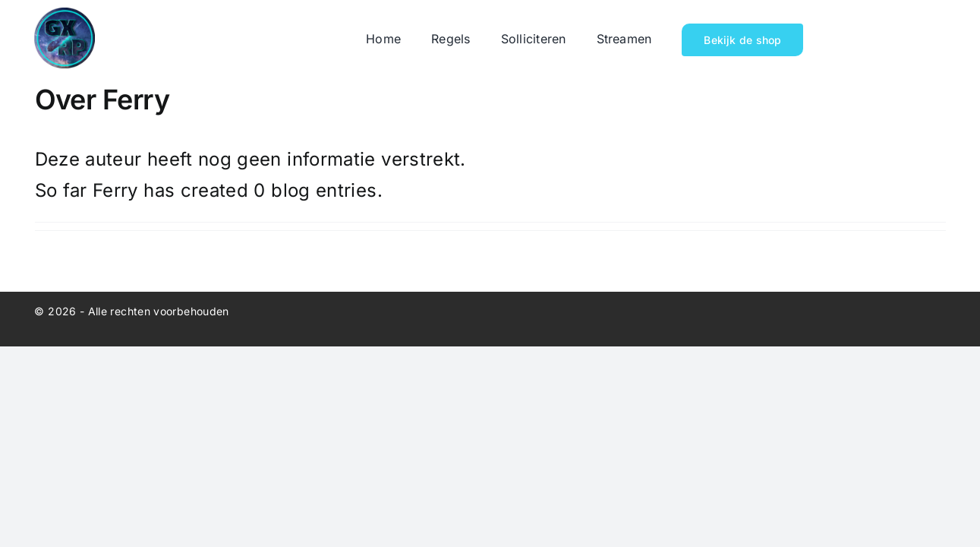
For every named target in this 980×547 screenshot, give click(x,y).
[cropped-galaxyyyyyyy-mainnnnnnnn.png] (65, 16)
